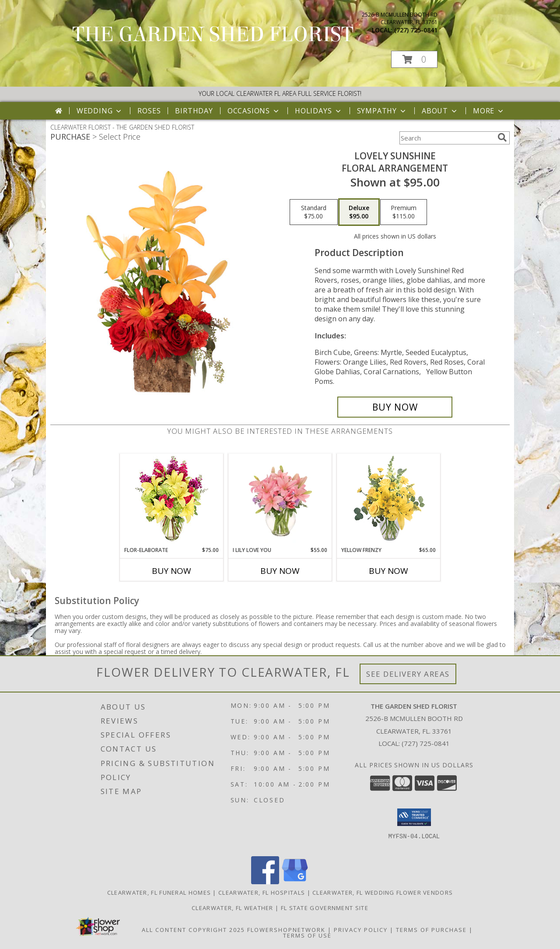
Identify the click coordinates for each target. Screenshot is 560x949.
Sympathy (382, 111)
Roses (149, 111)
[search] (502, 137)
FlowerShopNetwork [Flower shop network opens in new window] (286, 930)
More (489, 111)
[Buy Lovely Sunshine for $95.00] (395, 407)
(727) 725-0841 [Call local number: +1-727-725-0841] (416, 30)
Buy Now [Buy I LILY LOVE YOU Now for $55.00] (280, 571)
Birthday (194, 111)
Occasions (254, 111)
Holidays (318, 111)
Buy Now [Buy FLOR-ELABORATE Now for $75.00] (171, 571)
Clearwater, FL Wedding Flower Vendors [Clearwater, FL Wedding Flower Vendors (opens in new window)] (383, 893)
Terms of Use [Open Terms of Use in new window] (307, 935)
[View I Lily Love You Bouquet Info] (280, 500)
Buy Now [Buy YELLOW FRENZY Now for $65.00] (388, 571)
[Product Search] (447, 138)
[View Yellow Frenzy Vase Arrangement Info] (389, 500)
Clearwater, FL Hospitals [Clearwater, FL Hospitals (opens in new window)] (262, 893)
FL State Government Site (325, 908)
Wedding (100, 111)
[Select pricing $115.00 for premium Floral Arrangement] (404, 212)
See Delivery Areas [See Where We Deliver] (408, 674)
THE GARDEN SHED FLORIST (213, 35)
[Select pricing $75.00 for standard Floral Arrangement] (314, 212)
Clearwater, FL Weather (233, 908)
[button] (414, 59)
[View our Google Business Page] (295, 882)
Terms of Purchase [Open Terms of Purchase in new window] (431, 930)
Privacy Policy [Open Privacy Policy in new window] (361, 930)
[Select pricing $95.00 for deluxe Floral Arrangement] (359, 212)
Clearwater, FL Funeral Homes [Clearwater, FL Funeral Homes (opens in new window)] (159, 893)
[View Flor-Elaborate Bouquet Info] (172, 500)
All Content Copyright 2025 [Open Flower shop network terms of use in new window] (193, 930)
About (440, 111)
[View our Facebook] (265, 882)
